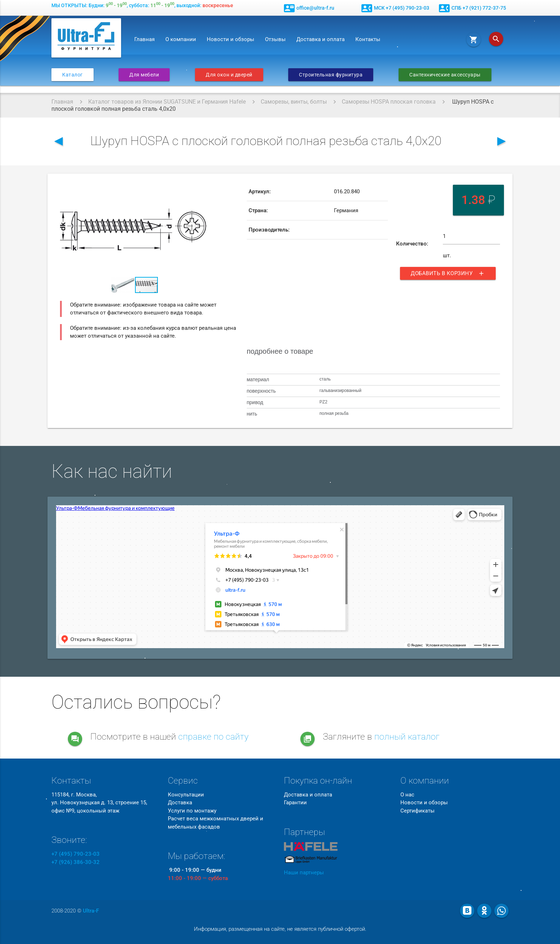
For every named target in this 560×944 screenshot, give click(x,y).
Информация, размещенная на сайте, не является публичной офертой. (280, 929)
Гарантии (295, 803)
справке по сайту (213, 737)
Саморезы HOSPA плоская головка (389, 102)
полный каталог (407, 737)
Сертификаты (417, 811)
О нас (407, 795)
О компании (181, 39)
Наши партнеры (304, 873)
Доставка (180, 803)
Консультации (186, 795)
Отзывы (275, 39)
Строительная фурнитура (331, 75)
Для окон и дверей (229, 75)
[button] (202, 189)
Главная (144, 39)
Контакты (368, 39)
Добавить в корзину (448, 273)
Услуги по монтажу (192, 811)
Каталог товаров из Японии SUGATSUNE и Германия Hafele (167, 102)
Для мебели (144, 75)
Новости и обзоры (231, 39)
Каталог (72, 75)
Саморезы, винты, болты (294, 102)
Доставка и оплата (321, 39)
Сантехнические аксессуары (445, 75)
